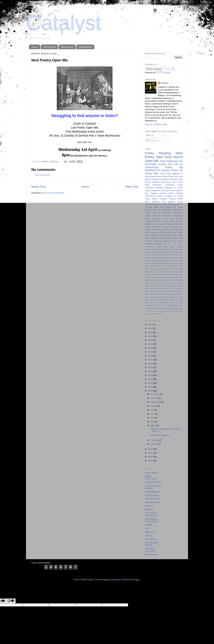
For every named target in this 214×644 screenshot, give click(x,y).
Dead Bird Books (152, 502)
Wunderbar (178, 216)
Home (35, 47)
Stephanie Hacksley (169, 297)
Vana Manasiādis (162, 303)
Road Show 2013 (171, 176)
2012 (151, 379)
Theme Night (151, 213)
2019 (151, 352)
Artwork (148, 252)
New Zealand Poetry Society (151, 520)
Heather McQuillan (153, 227)
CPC (168, 221)
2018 (151, 356)
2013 (151, 375)
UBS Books (150, 303)
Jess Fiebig (178, 272)
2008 (151, 449)
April (153, 421)
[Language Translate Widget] (160, 69)
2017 (151, 360)
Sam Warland (168, 202)
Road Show (178, 210)
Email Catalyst (151, 473)
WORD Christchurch (151, 477)
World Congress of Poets (170, 196)
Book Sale (160, 255)
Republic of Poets (174, 188)
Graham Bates (155, 266)
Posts (150, 135)
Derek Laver (174, 258)
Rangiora (180, 289)
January (154, 444)
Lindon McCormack (153, 230)
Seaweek (157, 297)
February (155, 440)
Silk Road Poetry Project (173, 235)
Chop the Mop (177, 221)
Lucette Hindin (170, 277)
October (154, 398)
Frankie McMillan (166, 224)
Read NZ (149, 509)
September (156, 402)
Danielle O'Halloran (162, 258)
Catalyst (64, 23)
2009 (151, 391)
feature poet (172, 308)
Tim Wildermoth (165, 213)
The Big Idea (151, 539)
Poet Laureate (156, 289)
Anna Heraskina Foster (165, 249)
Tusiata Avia (178, 238)
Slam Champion (151, 238)
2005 (151, 460)
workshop (157, 219)
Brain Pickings (151, 555)
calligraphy (158, 241)
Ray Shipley (151, 193)
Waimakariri (149, 305)
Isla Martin (167, 227)
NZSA (152, 280)
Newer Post (38, 187)
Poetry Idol (174, 167)
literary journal (170, 241)
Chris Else (168, 255)
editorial (158, 308)
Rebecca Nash (165, 291)
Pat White (174, 283)
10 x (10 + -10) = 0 (171, 244)
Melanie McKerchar (162, 182)
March (153, 426)
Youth (181, 305)
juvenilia (180, 308)
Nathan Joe (157, 233)
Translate (163, 73)
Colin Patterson (177, 255)
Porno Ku (172, 289)
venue (147, 314)
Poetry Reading (158, 153)
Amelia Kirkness (176, 247)
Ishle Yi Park (158, 272)
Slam (179, 153)
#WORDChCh (152, 170)
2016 (151, 364)
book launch (174, 157)
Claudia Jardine (151, 224)
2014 (151, 371)
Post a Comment (43, 175)
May (153, 418)
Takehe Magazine (153, 492)
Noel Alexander (161, 280)
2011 (151, 383)
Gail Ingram (166, 263)
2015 (151, 367)
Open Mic (152, 161)
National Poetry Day (153, 210)
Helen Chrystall (167, 266)
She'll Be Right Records (151, 544)
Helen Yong (149, 269)
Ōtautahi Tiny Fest (156, 314)
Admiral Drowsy (162, 247)
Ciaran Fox (165, 164)
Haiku (156, 207)
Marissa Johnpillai (159, 199)
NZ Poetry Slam (152, 495)
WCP (181, 303)
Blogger (136, 580)
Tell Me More (49, 47)
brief (147, 528)
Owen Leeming (164, 283)
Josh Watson (171, 274)
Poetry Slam (154, 157)
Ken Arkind (178, 207)
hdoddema (116, 580)
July (152, 410)
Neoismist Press (170, 233)
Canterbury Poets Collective (153, 487)
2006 (151, 457)
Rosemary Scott (172, 294)
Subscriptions (85, 47)
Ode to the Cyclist (152, 283)
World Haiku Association (150, 550)
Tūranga (148, 241)
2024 (151, 332)
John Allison (166, 207)
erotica (164, 308)
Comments (153, 140)
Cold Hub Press (167, 190)
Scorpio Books (167, 193)
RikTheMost (167, 210)
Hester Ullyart (159, 269)
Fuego (147, 199)
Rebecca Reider (176, 199)
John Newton (161, 274)
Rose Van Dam (160, 294)
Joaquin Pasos (150, 274)
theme (147, 219)
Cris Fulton (163, 204)
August (154, 406)
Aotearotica (179, 249)
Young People (172, 305)
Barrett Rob (160, 221)
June (153, 414)
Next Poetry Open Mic (160, 435)
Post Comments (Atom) (54, 193)
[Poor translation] (11, 601)
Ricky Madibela (152, 202)
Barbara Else (178, 252)
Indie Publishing (169, 161)
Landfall (148, 525)
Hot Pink (176, 269)
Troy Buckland (177, 300)
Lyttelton (179, 190)
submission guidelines (175, 311)
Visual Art (174, 303)
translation (159, 244)
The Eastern (160, 300)
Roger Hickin (156, 235)
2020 (151, 348)
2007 (151, 453)
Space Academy (165, 238)
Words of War (160, 305)
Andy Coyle (165, 174)
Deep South (150, 532)
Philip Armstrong (169, 286)
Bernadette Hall (151, 204)
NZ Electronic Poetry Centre (151, 514)
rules (151, 311)
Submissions (67, 47)
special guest (162, 311)
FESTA (174, 261)
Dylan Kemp (156, 261)
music (147, 311)
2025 (151, 328)
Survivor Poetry (170, 170)
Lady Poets (178, 227)
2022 (151, 340)
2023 (151, 336)
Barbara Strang (150, 255)
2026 (151, 325)
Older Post (132, 187)
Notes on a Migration (175, 280)
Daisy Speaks (173, 204)
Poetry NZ (149, 506)
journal (180, 202)
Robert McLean (177, 291)
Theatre (168, 300)
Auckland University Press (162, 252)
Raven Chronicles (152, 291)
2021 (151, 344)
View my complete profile (156, 124)
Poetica (165, 289)
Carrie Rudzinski (152, 190)
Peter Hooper (157, 286)
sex (155, 311)
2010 (151, 387)
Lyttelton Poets (168, 230)
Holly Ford (168, 269)
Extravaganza (166, 261)
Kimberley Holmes (158, 277)
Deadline (159, 188)
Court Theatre (150, 258)
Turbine (148, 536)
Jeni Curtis (169, 272)
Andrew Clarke (150, 249)
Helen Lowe (178, 266)
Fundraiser (178, 224)
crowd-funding (150, 308)
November (155, 394)
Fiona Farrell (156, 263)
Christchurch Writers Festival (164, 179)
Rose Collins (150, 294)
